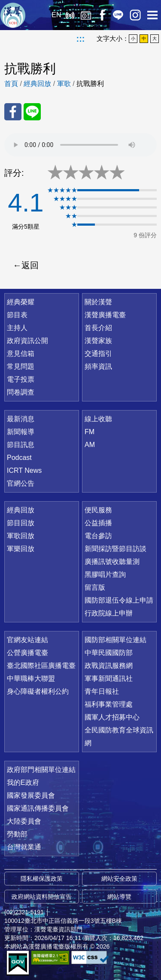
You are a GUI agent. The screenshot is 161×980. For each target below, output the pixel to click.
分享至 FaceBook (13, 112)
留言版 (95, 587)
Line (118, 15)
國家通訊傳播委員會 (38, 808)
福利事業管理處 (109, 704)
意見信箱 (21, 354)
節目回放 (21, 523)
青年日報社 (102, 691)
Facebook (102, 15)
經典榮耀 (21, 302)
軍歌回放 (21, 536)
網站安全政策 (119, 879)
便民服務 (98, 510)
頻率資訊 (98, 366)
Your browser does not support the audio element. (80, 145)
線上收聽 (70, 15)
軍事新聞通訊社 (109, 678)
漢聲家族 (98, 341)
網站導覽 (119, 897)
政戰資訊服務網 (109, 666)
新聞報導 (21, 432)
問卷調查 (21, 392)
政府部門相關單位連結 (41, 770)
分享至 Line (32, 112)
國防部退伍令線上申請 (119, 600)
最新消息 (21, 419)
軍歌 (64, 84)
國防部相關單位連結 (115, 640)
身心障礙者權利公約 (38, 691)
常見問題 (21, 366)
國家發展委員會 (31, 795)
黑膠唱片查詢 (105, 574)
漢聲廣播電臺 (13, 15)
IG (135, 15)
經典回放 (86, 15)
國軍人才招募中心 (112, 717)
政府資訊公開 (27, 341)
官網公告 (21, 483)
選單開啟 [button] (152, 15)
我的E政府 (23, 782)
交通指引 (98, 354)
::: (81, 39)
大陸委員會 (24, 821)
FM (90, 432)
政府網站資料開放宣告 (42, 897)
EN (56, 15)
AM (90, 445)
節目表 (17, 315)
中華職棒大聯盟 (31, 678)
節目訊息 (21, 445)
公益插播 (98, 523)
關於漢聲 (98, 302)
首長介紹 (98, 328)
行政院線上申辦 (109, 613)
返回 (30, 265)
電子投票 (21, 379)
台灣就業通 (24, 847)
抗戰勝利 (90, 84)
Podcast (19, 458)
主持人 (17, 328)
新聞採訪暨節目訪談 (115, 549)
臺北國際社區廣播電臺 (41, 666)
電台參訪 (98, 536)
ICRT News (24, 470)
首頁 (11, 84)
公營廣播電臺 (27, 653)
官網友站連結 (27, 640)
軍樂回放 (21, 549)
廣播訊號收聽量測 (112, 562)
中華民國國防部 (109, 653)
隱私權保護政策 (42, 879)
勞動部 (17, 834)
